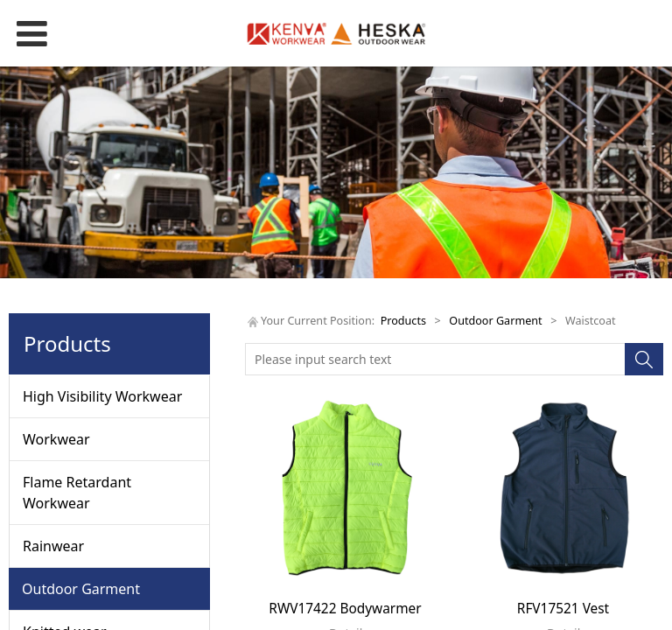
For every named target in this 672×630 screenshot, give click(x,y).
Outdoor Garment (81, 589)
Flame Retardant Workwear (77, 493)
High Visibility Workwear (102, 396)
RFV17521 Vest (563, 609)
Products (403, 321)
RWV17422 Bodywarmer (345, 609)
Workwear (56, 439)
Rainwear (53, 546)
